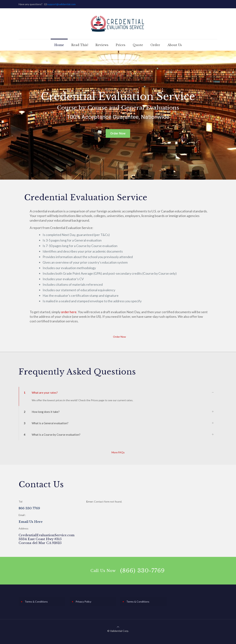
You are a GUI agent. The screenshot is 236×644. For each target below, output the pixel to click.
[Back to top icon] (118, 627)
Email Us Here (31, 522)
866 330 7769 (29, 508)
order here (69, 312)
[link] (118, 396)
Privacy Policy (83, 602)
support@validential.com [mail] (61, 4)
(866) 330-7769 (142, 571)
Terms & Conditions (36, 602)
